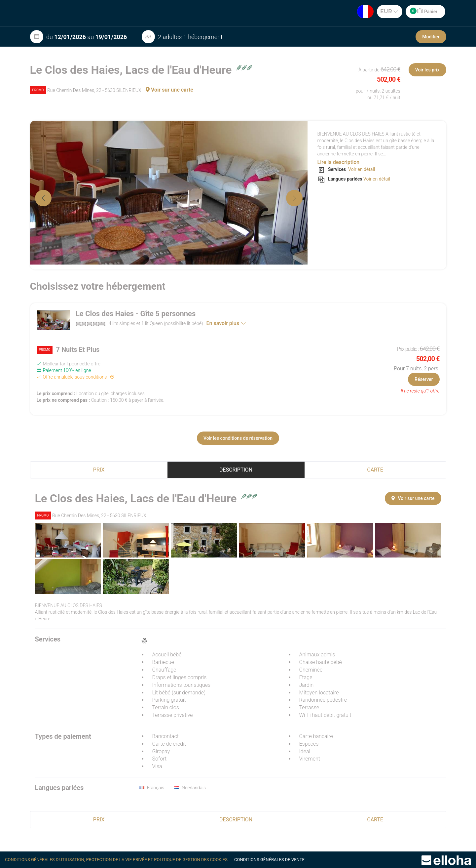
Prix (99, 470)
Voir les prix (427, 70)
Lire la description (339, 162)
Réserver (424, 379)
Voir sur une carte (169, 90)
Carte (375, 470)
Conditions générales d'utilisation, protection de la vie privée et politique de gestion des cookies (117, 860)
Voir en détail (361, 169)
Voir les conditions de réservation (238, 438)
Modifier (431, 37)
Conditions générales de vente (269, 860)
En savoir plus (226, 323)
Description (236, 470)
